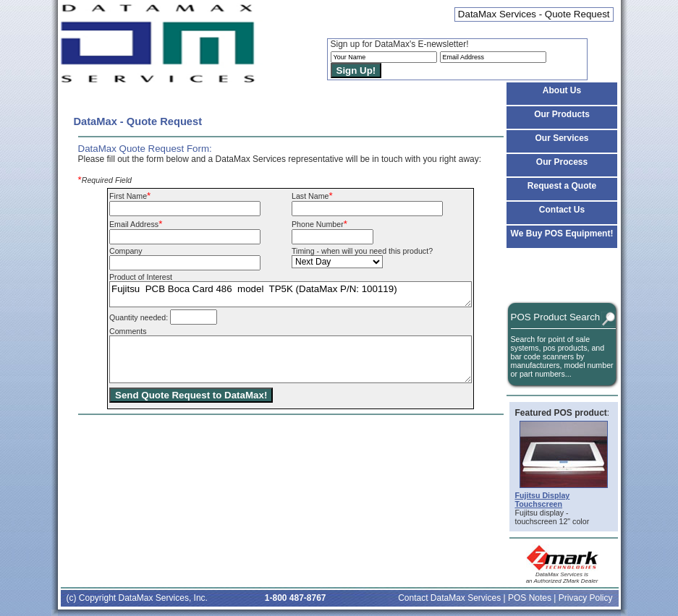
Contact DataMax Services (449, 598)
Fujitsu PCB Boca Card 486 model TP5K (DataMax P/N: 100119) (291, 294)
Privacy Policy (586, 598)
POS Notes (530, 598)
